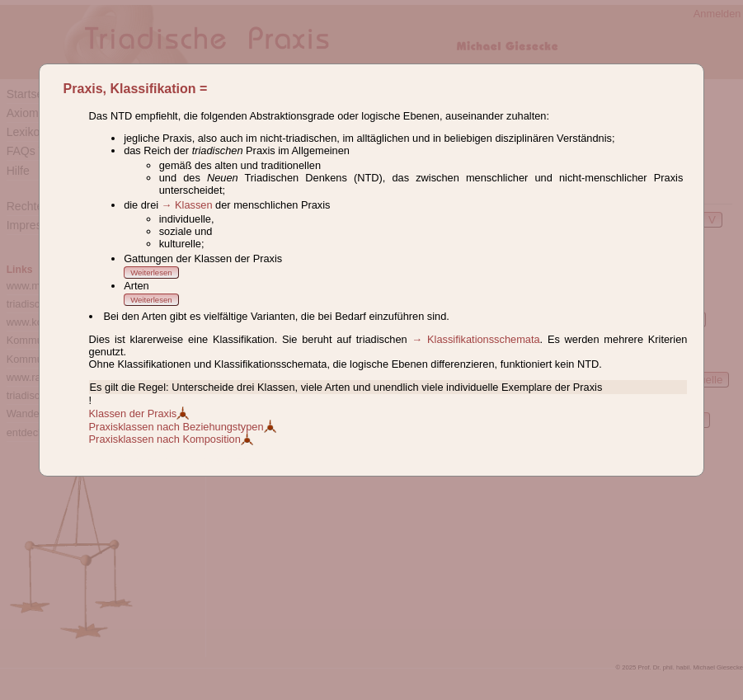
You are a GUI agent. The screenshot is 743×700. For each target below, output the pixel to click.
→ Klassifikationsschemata (475, 339)
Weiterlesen (151, 272)
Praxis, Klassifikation (130, 89)
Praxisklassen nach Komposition (171, 439)
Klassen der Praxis (139, 413)
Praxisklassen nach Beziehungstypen (183, 427)
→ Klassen (187, 205)
